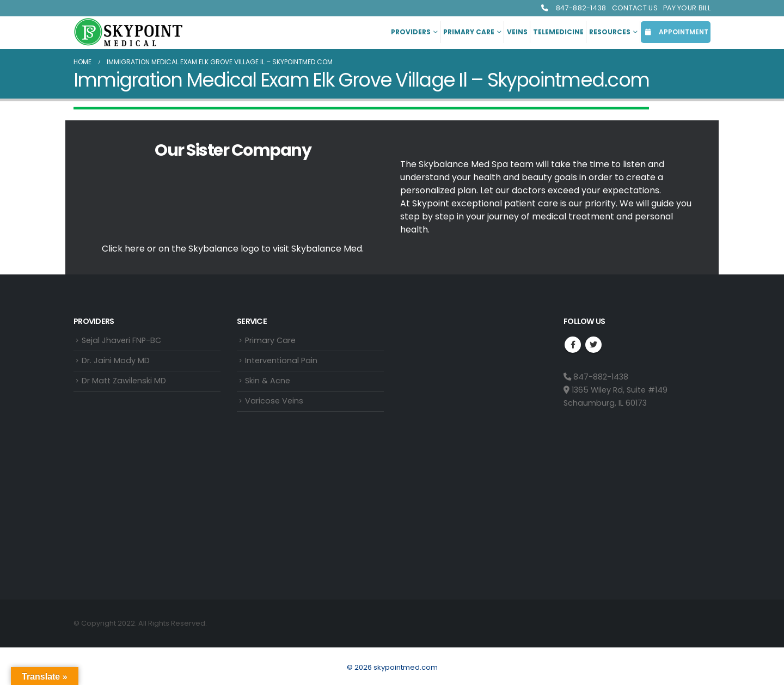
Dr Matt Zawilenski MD (124, 382)
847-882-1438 (573, 8)
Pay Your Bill (687, 8)
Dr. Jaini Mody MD (116, 362)
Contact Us (635, 8)
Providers (411, 32)
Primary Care (469, 32)
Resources (610, 32)
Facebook (573, 345)
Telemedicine (558, 32)
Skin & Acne (268, 382)
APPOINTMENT (676, 32)
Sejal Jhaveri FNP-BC (121, 341)
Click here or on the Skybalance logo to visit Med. (233, 249)
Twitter (593, 345)
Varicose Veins (274, 403)
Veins (517, 32)
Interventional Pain (281, 362)
